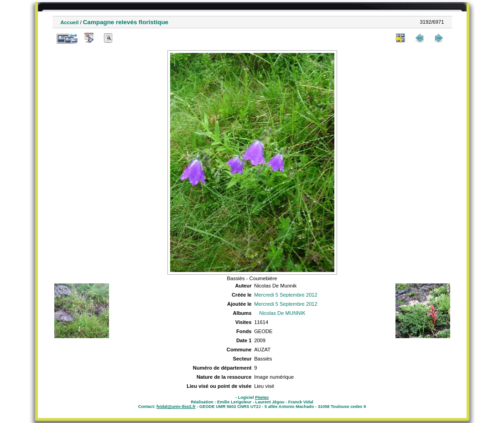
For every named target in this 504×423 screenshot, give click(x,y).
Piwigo (262, 397)
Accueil (70, 22)
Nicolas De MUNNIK (282, 313)
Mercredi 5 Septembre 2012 (286, 295)
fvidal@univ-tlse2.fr (176, 407)
